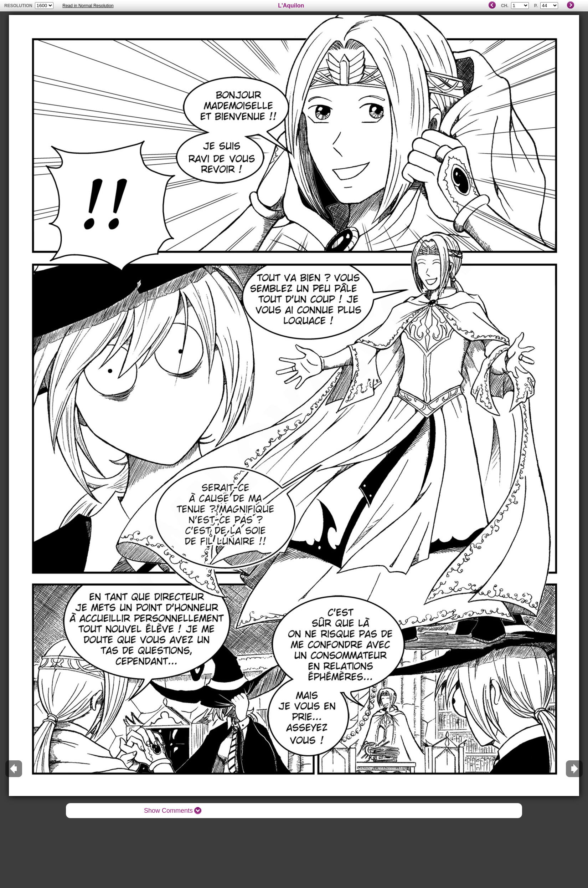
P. (536, 6)
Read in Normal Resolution (88, 6)
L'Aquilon (291, 6)
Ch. (505, 6)
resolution (19, 6)
